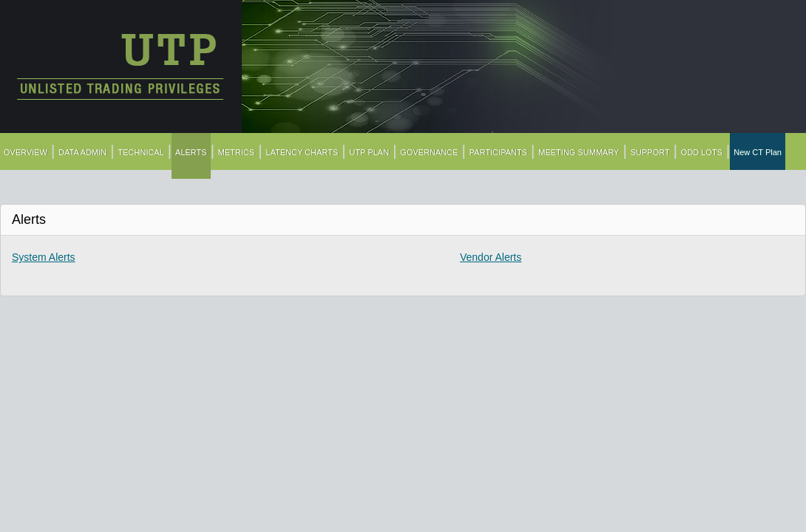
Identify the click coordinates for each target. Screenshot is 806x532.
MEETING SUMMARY (579, 152)
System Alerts (44, 257)
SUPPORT (650, 152)
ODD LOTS (702, 152)
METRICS (237, 152)
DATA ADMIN (82, 152)
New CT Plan (758, 152)
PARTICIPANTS (498, 152)
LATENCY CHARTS (302, 152)
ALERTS (191, 152)
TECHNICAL (141, 152)
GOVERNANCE (429, 152)
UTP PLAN (370, 152)
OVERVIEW (26, 152)
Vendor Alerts (491, 257)
